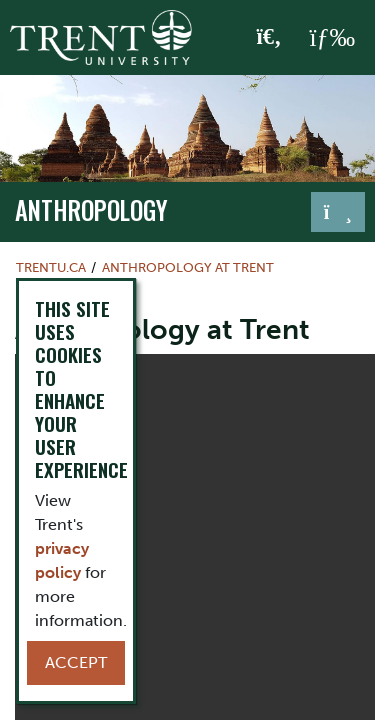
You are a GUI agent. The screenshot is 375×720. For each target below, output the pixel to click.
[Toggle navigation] (338, 212)
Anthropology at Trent (188, 267)
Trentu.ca (51, 267)
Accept (76, 662)
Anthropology (91, 210)
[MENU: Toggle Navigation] (332, 38)
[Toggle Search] (269, 38)
